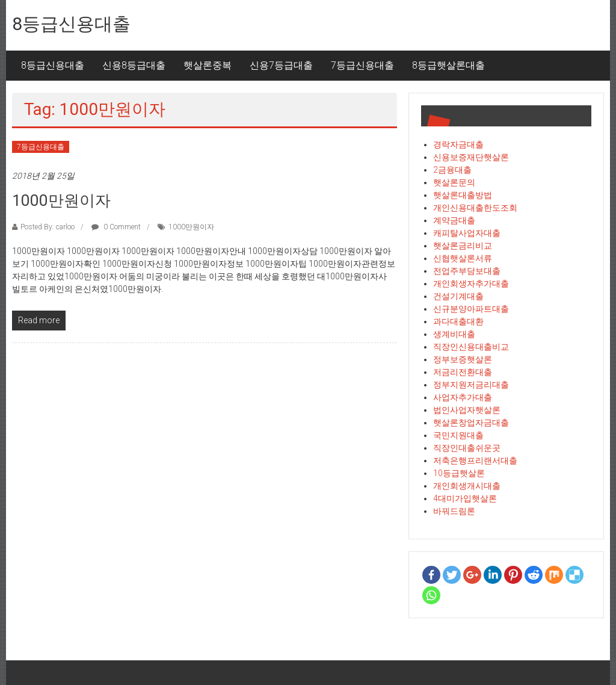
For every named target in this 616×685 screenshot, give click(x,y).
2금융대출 (452, 170)
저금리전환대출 (463, 372)
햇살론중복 (208, 65)
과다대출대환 (458, 321)
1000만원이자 (61, 200)
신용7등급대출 (281, 65)
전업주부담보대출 (467, 271)
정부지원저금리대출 (471, 385)
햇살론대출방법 (463, 195)
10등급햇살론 (459, 473)
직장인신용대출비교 (471, 347)
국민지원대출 (458, 435)
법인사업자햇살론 (467, 410)
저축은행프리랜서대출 (475, 460)
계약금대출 (454, 220)
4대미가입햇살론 (465, 498)
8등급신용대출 (71, 24)
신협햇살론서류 (463, 258)
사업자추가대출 (463, 397)
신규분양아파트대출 (471, 309)
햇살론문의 (454, 182)
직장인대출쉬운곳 (467, 448)
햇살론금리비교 (463, 246)
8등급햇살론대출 (448, 65)
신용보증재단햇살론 (471, 157)
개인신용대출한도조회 (475, 208)
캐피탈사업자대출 (467, 233)
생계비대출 (454, 334)
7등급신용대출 (362, 65)
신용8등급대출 (134, 65)
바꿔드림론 (454, 511)
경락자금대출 (458, 144)
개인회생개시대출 (467, 486)
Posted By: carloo (48, 227)
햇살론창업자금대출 (471, 423)
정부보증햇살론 (463, 359)
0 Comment (116, 227)
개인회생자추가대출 (471, 284)
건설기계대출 (458, 296)
